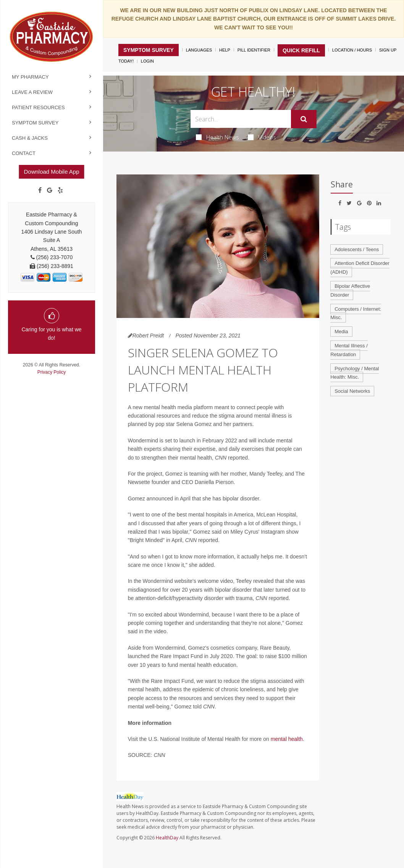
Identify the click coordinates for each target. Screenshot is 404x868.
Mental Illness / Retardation (349, 350)
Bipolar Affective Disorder (350, 290)
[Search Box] (241, 119)
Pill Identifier (254, 50)
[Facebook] (40, 190)
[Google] (50, 190)
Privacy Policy (52, 372)
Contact (24, 153)
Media (341, 332)
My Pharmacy (30, 77)
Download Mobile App (51, 172)
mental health (287, 739)
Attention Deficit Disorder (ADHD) (360, 268)
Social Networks (352, 391)
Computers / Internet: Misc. (356, 313)
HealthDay (167, 838)
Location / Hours (352, 50)
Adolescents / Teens (357, 249)
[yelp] (60, 190)
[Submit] (304, 119)
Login (147, 61)
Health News (217, 137)
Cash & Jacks (30, 138)
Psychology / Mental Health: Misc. (355, 373)
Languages (199, 50)
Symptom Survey (35, 123)
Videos (262, 137)
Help (225, 50)
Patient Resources (38, 107)
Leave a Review (32, 92)
